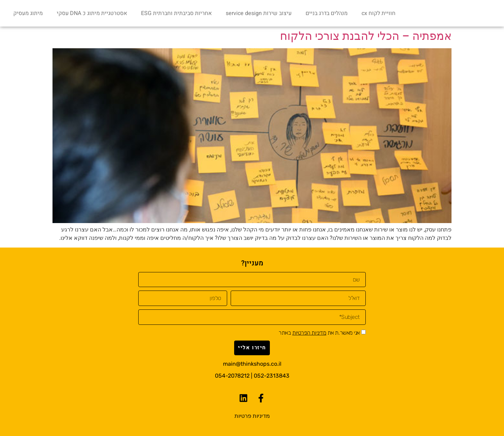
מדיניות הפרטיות (309, 333)
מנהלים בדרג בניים (327, 13)
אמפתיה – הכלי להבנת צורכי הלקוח (366, 36)
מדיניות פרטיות (252, 416)
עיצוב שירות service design (259, 13)
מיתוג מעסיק (28, 13)
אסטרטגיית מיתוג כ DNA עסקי (92, 13)
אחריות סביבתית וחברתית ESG (176, 13)
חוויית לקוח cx (379, 13)
